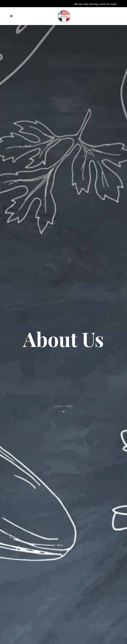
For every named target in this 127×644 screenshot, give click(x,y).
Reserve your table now (102, 8)
